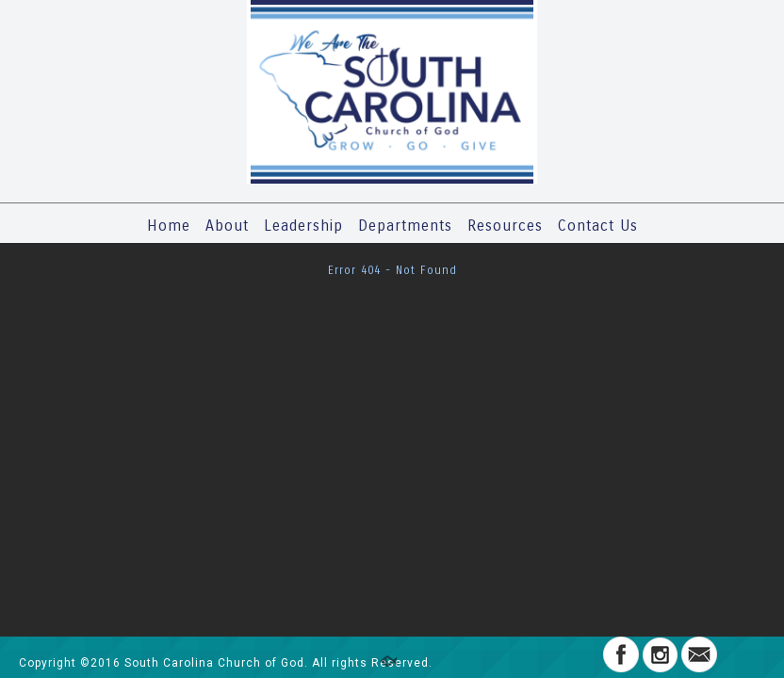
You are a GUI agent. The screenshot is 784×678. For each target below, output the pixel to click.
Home (169, 226)
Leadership (303, 226)
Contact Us (598, 226)
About (227, 226)
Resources (505, 226)
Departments (405, 226)
